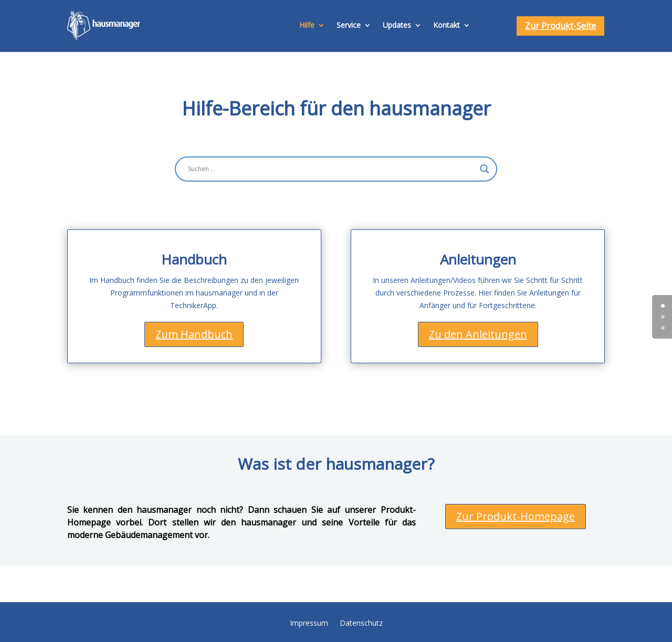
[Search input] (331, 169)
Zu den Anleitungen (478, 334)
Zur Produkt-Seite (560, 26)
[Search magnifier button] (485, 169)
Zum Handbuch (194, 334)
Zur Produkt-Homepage (516, 516)
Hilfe (307, 25)
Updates (397, 25)
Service (349, 25)
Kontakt (447, 25)
